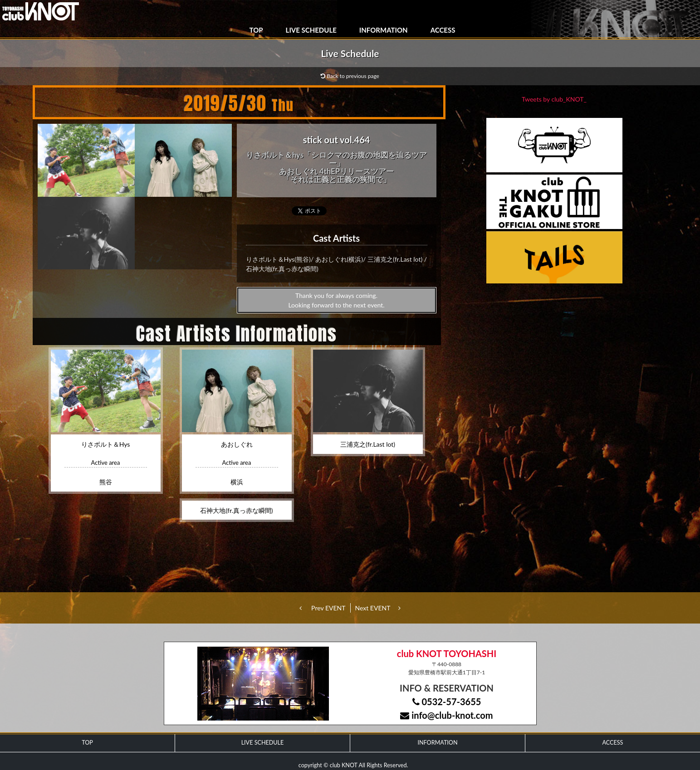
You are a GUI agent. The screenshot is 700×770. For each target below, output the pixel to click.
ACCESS (443, 30)
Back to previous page (350, 76)
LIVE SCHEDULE (311, 30)
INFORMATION (384, 30)
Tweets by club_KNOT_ (554, 99)
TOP (256, 30)
